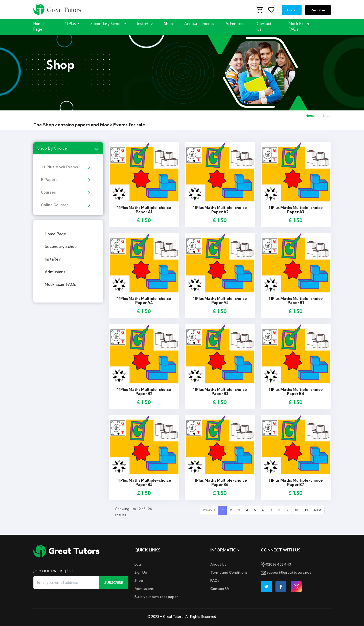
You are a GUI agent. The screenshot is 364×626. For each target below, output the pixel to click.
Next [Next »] (318, 510)
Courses (48, 192)
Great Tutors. (174, 617)
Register (318, 10)
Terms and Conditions (229, 572)
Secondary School (61, 247)
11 (306, 510)
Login (292, 10)
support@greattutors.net (286, 572)
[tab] (68, 148)
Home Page (39, 26)
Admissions (235, 24)
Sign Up (141, 572)
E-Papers (49, 180)
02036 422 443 (276, 564)
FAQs (215, 581)
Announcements (199, 24)
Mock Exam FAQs (299, 26)
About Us (218, 564)
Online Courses (55, 205)
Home (310, 116)
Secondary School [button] (107, 24)
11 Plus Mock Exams (59, 167)
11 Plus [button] (71, 24)
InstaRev (145, 24)
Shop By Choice (52, 148)
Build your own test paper (156, 597)
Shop (168, 24)
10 (296, 510)
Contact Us (264, 26)
